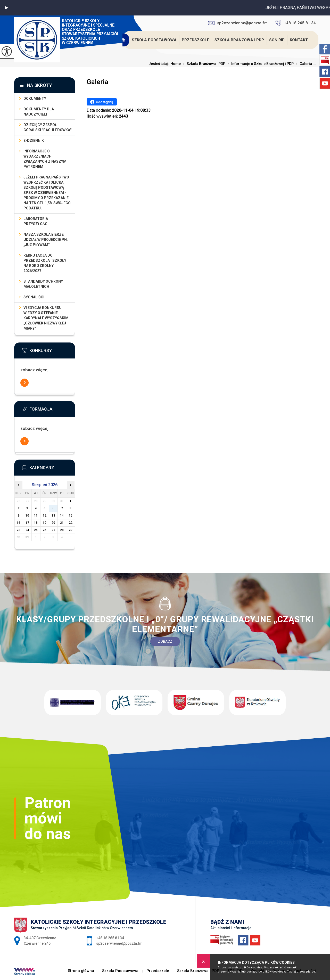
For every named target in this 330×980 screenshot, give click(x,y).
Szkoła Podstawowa (154, 40)
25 (36, 530)
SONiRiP (277, 40)
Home (176, 64)
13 (53, 516)
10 (27, 516)
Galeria (97, 82)
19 (45, 523)
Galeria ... (305, 64)
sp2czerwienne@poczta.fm (238, 23)
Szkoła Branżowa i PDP (239, 40)
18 (36, 523)
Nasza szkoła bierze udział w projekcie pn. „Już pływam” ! (46, 240)
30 (19, 537)
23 (19, 530)
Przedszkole (196, 40)
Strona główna (123, 40)
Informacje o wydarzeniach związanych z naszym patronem (45, 159)
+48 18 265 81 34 (296, 23)
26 (45, 530)
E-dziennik (34, 141)
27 (53, 530)
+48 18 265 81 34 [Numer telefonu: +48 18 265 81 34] (110, 938)
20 (53, 523)
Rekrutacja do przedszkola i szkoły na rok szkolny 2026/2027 (45, 263)
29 (71, 530)
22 (71, 523)
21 (62, 523)
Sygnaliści (34, 297)
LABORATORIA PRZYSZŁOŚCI (36, 221)
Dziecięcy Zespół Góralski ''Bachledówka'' (47, 127)
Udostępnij (102, 102)
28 (62, 530)
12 (45, 516)
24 (27, 530)
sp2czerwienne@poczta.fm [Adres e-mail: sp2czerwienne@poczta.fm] (119, 943)
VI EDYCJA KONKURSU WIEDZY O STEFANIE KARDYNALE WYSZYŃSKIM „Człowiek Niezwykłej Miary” (46, 318)
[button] (6, 8)
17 (27, 523)
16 (19, 523)
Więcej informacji (24, 383)
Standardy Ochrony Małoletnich (43, 284)
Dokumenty (35, 99)
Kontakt (299, 40)
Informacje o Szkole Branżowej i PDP (259, 64)
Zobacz (165, 641)
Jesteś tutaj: (159, 64)
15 (71, 516)
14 (62, 516)
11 (36, 516)
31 (27, 537)
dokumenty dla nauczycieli (39, 112)
